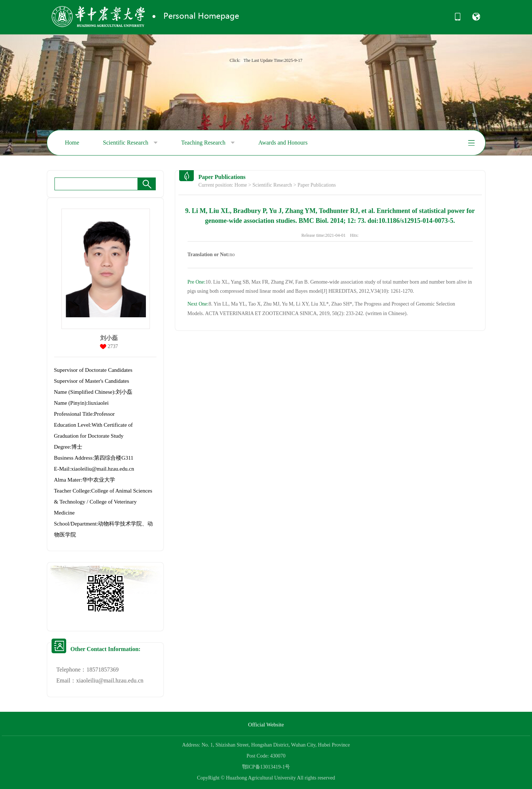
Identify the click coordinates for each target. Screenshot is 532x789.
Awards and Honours (283, 143)
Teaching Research (208, 143)
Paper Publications (317, 185)
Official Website (266, 725)
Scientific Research (130, 143)
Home (72, 143)
